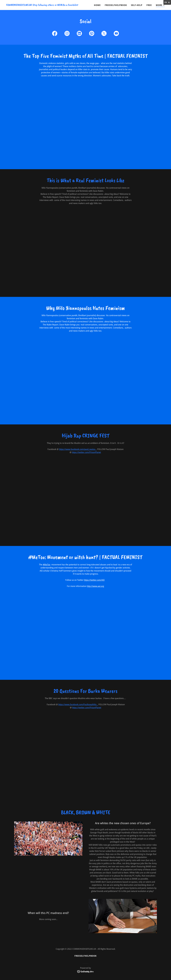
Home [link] (97, 5)
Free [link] (149, 5)
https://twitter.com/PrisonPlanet (86, 452)
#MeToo (47, 565)
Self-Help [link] (137, 5)
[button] (160, 5)
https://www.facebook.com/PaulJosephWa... (78, 705)
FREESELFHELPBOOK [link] (116, 5)
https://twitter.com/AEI (94, 580)
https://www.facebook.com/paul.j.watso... (78, 449)
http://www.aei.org (95, 586)
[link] (42, 5)
